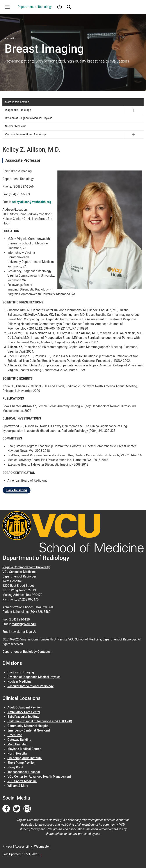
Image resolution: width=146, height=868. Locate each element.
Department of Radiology (35, 7)
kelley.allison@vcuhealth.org (31, 202)
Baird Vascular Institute (23, 717)
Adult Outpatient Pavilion (25, 707)
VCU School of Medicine (19, 572)
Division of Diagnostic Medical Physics (29, 118)
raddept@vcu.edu (24, 624)
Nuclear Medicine (16, 126)
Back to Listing (17, 490)
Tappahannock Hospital (24, 772)
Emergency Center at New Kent (29, 730)
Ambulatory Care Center (24, 712)
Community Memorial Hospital (28, 726)
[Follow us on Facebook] (6, 809)
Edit (41, 854)
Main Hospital (17, 744)
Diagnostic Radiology (18, 110)
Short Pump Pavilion (21, 763)
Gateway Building (19, 740)
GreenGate (15, 735)
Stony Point (15, 767)
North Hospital (17, 753)
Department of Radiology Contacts (26, 652)
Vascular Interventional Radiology (26, 134)
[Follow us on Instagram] (27, 809)
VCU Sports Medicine (22, 781)
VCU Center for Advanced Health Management (39, 777)
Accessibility (23, 846)
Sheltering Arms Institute (25, 758)
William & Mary (18, 786)
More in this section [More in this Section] (17, 102)
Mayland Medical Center (24, 749)
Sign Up (31, 632)
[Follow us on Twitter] (17, 809)
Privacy (7, 846)
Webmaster (42, 846)
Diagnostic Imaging (21, 672)
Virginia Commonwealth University (26, 567)
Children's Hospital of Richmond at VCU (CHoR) (40, 721)
